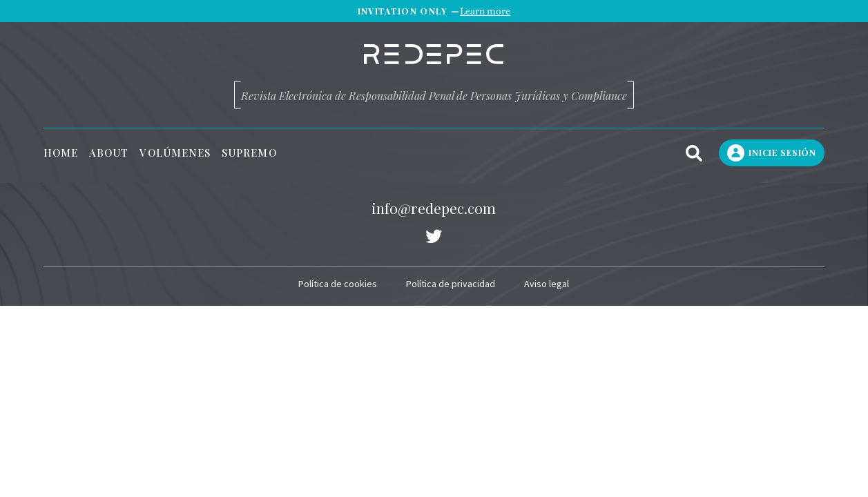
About (109, 153)
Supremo (249, 153)
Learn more (485, 11)
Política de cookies (338, 284)
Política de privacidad (451, 284)
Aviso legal (547, 284)
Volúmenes (175, 153)
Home (61, 153)
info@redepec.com (434, 208)
